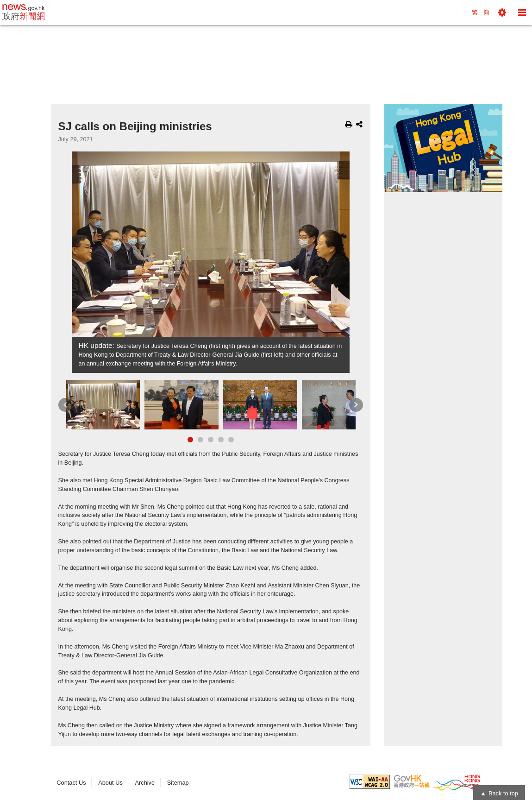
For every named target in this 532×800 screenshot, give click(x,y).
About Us (110, 783)
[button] (502, 13)
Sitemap (178, 783)
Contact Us (71, 783)
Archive (145, 783)
